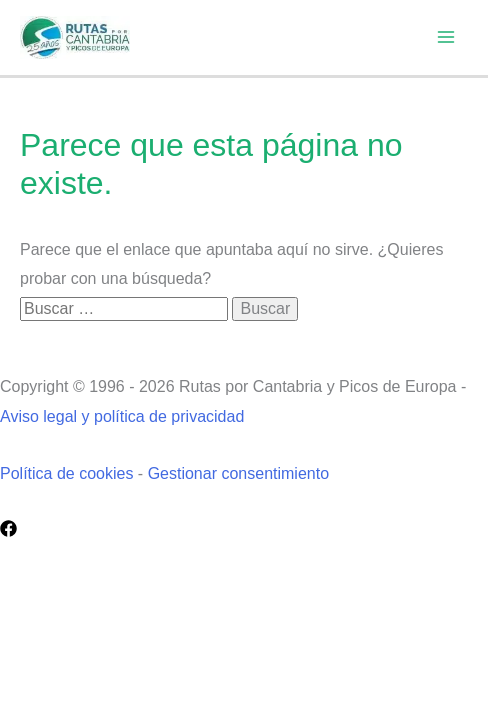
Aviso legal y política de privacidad (122, 416)
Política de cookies (66, 473)
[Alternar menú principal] (446, 37)
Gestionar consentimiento (238, 473)
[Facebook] (8, 528)
